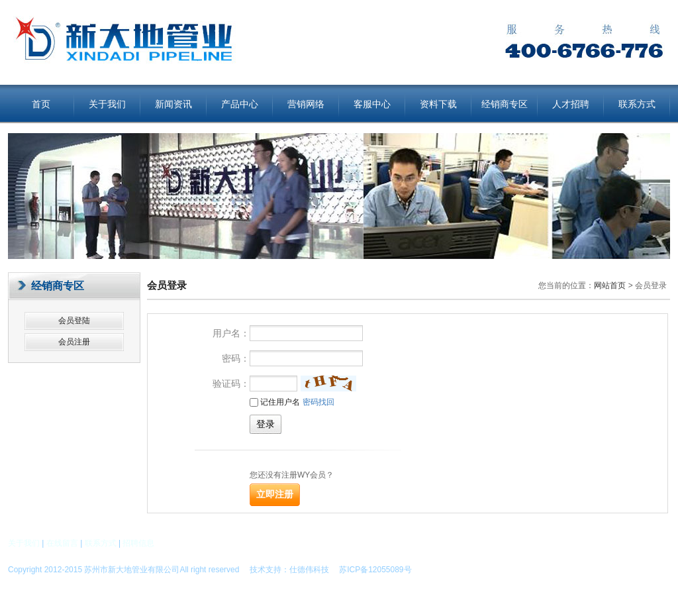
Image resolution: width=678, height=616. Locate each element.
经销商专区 (505, 104)
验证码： (231, 384)
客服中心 (372, 104)
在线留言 (62, 543)
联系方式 (637, 104)
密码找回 (318, 402)
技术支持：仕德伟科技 (289, 570)
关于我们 (107, 104)
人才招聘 (571, 104)
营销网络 (306, 104)
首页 (41, 104)
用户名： (231, 333)
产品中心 (240, 104)
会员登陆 (74, 321)
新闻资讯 (173, 104)
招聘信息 (138, 543)
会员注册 (74, 342)
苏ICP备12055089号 (371, 570)
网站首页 (610, 285)
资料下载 (438, 104)
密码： (236, 358)
